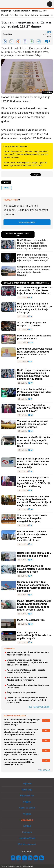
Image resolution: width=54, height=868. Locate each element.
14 (31, 431)
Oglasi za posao (22, 11)
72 (31, 383)
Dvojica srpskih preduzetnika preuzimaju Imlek (34, 337)
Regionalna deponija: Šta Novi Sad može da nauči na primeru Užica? (28, 654)
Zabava (34, 15)
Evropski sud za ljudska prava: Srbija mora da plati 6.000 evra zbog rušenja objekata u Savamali (34, 271)
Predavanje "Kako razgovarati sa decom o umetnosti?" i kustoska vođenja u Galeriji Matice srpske (27, 700)
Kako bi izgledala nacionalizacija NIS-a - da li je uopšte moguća (34, 635)
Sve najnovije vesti (39, 707)
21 (31, 560)
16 (31, 450)
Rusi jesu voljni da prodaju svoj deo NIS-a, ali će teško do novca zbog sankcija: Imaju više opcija (35, 308)
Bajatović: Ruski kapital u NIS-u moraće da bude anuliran (35, 554)
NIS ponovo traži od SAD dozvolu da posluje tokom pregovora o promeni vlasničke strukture (32, 536)
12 (31, 624)
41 (31, 471)
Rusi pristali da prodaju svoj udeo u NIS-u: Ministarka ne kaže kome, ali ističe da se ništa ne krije (33, 463)
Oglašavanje (27, 820)
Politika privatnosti (27, 844)
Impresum (27, 832)
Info (22, 15)
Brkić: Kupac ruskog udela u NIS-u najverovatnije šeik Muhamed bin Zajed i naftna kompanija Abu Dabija (33, 244)
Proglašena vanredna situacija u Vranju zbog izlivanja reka (28, 686)
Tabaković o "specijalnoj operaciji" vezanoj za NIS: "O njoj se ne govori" (34, 408)
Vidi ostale (44, 770)
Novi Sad (14, 15)
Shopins (27, 802)
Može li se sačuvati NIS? (31, 620)
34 (31, 509)
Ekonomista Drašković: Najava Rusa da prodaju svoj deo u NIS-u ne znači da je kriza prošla (35, 353)
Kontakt (27, 826)
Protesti (5, 15)
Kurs (7, 188)
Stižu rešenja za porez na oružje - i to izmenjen (32, 324)
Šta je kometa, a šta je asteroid (21, 693)
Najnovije (6, 11)
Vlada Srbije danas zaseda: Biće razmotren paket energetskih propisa (33, 518)
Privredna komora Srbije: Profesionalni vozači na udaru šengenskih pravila (34, 392)
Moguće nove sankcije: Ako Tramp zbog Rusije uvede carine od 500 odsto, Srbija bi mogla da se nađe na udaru (34, 501)
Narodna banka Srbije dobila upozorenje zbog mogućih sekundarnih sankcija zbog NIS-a (34, 442)
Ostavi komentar (27, 222)
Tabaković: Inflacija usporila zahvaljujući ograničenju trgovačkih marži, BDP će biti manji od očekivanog (34, 482)
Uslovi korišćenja (27, 838)
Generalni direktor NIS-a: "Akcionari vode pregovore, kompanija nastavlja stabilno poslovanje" (34, 586)
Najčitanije (44, 15)
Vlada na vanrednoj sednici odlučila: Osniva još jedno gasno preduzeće (33, 424)
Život (27, 15)
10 (31, 343)
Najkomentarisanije (16, 716)
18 (31, 415)
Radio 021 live (39, 11)
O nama (27, 814)
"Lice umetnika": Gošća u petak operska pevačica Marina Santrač (26, 671)
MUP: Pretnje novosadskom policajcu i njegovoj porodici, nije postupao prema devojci (33, 258)
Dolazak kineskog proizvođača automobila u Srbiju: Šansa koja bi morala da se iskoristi (35, 290)
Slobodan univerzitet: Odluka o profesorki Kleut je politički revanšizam (27, 679)
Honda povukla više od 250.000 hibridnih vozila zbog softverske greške (34, 569)
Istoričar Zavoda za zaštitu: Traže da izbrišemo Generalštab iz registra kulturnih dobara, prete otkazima (27, 662)
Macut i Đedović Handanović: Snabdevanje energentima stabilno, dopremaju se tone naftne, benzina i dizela (34, 605)
